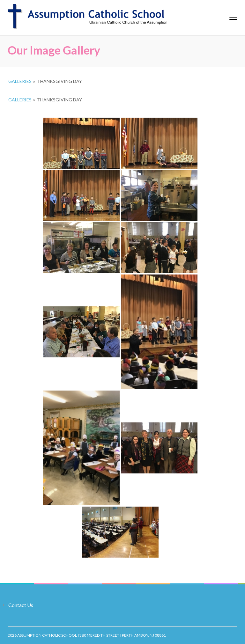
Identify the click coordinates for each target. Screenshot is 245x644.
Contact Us (21, 605)
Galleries (20, 81)
